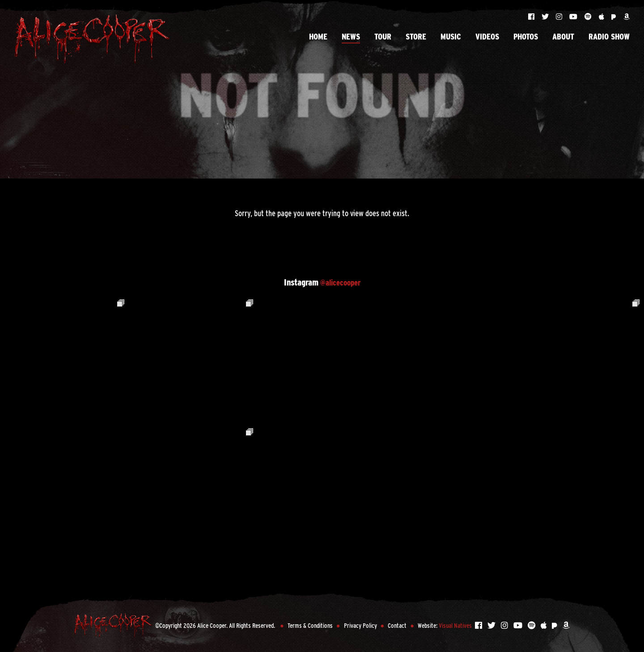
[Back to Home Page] (92, 39)
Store (416, 30)
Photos (526, 30)
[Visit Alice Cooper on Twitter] (546, 17)
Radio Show (609, 30)
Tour (383, 30)
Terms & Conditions (310, 625)
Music (451, 30)
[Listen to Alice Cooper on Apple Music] (602, 17)
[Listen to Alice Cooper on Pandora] (615, 17)
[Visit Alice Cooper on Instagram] (560, 17)
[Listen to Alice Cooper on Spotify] (589, 17)
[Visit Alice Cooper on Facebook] (532, 17)
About (563, 30)
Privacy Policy (360, 625)
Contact (397, 625)
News (351, 30)
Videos (487, 30)
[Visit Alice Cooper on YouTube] (574, 17)
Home (318, 30)
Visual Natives (455, 625)
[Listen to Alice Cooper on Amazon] (627, 17)
